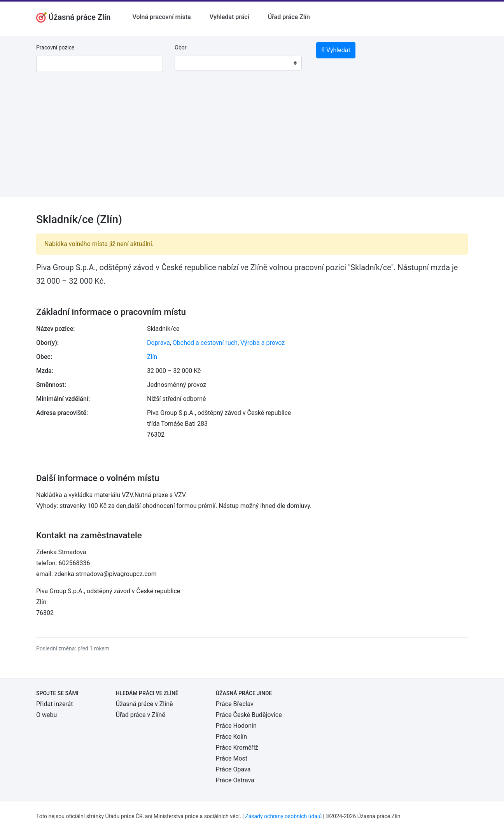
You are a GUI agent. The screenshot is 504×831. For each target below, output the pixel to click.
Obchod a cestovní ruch (205, 343)
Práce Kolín (231, 737)
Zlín (152, 357)
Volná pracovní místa (161, 17)
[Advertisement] (252, 143)
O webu (46, 715)
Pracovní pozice (55, 47)
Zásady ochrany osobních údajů (283, 816)
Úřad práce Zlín (289, 17)
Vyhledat (336, 50)
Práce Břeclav (235, 704)
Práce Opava (233, 769)
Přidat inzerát (54, 704)
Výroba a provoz (262, 343)
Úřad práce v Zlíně (141, 715)
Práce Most (232, 758)
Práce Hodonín (236, 726)
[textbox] (191, 63)
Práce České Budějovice (249, 715)
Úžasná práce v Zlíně (144, 704)
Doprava (158, 343)
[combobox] (238, 63)
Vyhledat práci (229, 17)
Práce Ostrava (235, 780)
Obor (180, 47)
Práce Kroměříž (237, 748)
